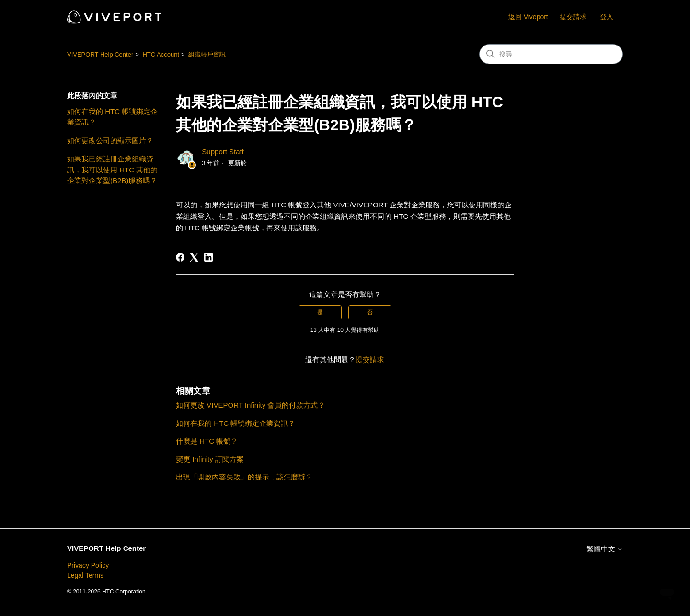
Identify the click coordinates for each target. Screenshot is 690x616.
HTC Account (161, 54)
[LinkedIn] (208, 257)
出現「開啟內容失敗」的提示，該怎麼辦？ (244, 477)
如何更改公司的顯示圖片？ (110, 141)
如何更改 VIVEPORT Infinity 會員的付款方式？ (250, 405)
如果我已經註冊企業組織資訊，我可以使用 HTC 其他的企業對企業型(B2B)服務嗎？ (112, 170)
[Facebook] (180, 257)
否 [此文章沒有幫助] (370, 312)
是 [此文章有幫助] (320, 312)
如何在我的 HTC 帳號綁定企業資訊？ (112, 117)
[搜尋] (551, 54)
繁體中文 (605, 549)
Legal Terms (85, 575)
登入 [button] (607, 17)
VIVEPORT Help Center (100, 54)
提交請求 (573, 17)
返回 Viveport (528, 17)
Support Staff (223, 152)
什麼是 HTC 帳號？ (207, 441)
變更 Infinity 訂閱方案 (210, 459)
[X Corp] (194, 257)
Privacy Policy (88, 565)
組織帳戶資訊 (207, 54)
